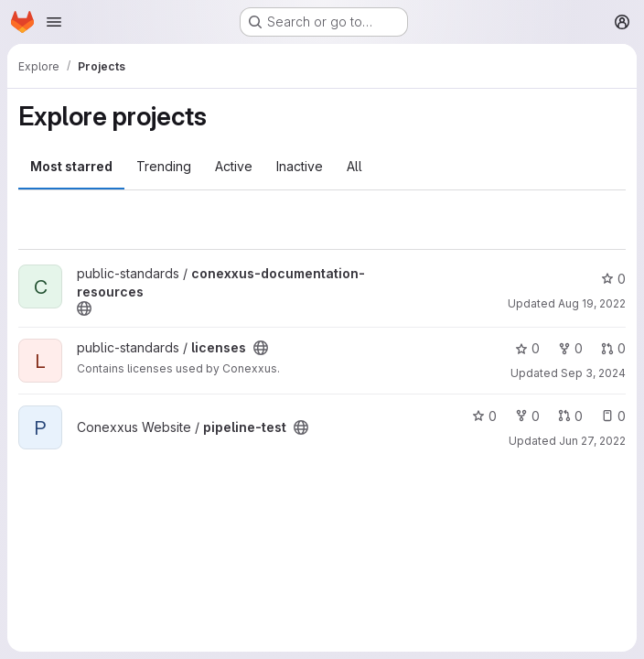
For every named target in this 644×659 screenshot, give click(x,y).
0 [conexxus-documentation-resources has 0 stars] (613, 279)
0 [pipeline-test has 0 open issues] (613, 416)
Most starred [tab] (71, 166)
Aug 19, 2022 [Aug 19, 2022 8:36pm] (592, 303)
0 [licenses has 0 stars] (527, 348)
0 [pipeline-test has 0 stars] (484, 416)
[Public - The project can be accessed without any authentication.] (84, 308)
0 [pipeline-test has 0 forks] (527, 416)
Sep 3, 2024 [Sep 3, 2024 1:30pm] (593, 373)
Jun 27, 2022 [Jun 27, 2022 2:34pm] (592, 441)
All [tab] (354, 166)
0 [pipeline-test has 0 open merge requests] (570, 416)
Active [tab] (234, 166)
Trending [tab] (164, 166)
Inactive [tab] (300, 166)
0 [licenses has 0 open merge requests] (613, 348)
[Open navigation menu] (54, 22)
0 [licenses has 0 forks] (570, 348)
